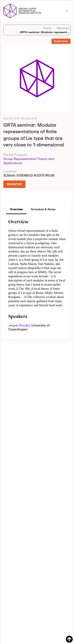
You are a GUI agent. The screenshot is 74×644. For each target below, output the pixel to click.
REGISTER (14, 184)
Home (47, 28)
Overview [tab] (16, 209)
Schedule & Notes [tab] (43, 209)
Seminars (63, 28)
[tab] (61, 41)
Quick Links (61, 41)
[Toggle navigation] (67, 11)
